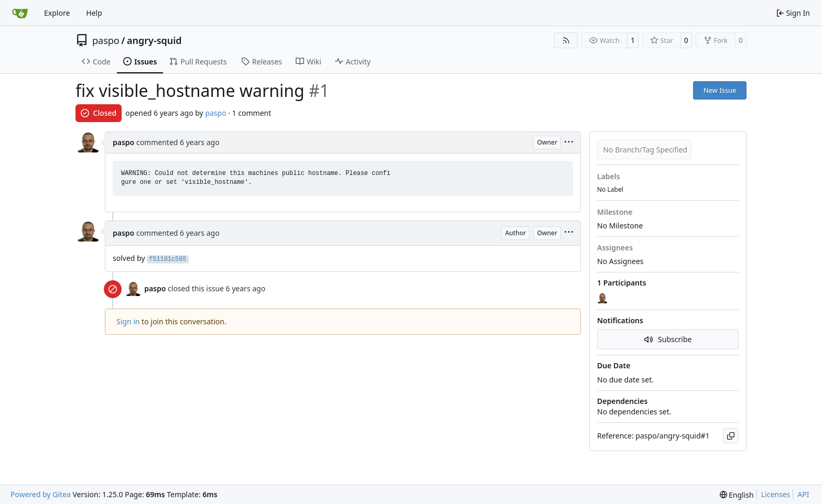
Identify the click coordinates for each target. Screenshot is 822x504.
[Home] (20, 13)
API (803, 494)
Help (94, 13)
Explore (57, 13)
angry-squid (154, 40)
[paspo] (603, 298)
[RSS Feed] (566, 40)
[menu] (569, 143)
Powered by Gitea (41, 494)
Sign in (128, 321)
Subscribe (668, 339)
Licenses (776, 494)
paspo (106, 40)
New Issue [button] (720, 90)
